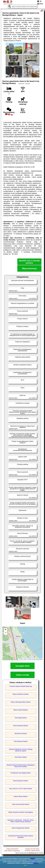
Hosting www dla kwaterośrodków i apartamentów (32, 850)
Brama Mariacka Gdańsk (21, 726)
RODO (36, 863)
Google (33, 858)
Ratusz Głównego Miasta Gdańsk (21, 702)
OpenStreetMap (38, 659)
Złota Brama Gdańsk (21, 734)
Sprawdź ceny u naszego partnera (29, 262)
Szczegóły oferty (22, 666)
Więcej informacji (29, 269)
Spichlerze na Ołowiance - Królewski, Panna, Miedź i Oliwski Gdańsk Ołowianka (21, 821)
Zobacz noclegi (22, 675)
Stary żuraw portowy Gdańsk (21, 804)
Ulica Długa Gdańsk (21, 718)
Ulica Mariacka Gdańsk (21, 741)
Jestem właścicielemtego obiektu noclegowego (12, 850)
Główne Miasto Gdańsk (21, 797)
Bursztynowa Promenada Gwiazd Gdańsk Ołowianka (21, 837)
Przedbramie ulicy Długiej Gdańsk (21, 773)
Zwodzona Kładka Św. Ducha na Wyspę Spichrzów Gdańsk (21, 750)
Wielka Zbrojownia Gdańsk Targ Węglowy (21, 812)
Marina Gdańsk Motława (21, 710)
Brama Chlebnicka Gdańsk (21, 694)
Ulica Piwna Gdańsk (21, 757)
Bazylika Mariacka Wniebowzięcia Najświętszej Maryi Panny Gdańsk (21, 766)
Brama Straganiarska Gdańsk (21, 828)
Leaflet (29, 659)
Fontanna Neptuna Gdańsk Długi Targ (21, 686)
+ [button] (5, 630)
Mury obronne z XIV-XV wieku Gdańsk (21, 789)
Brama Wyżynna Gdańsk (21, 781)
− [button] (5, 633)
